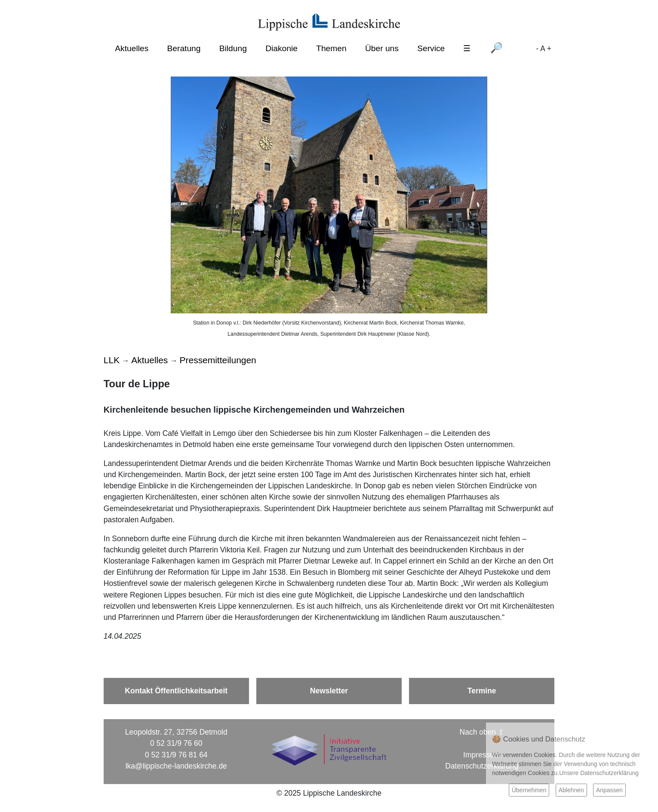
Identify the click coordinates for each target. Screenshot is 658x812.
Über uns (382, 48)
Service (431, 48)
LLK (112, 360)
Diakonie (281, 48)
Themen (331, 48)
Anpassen (609, 790)
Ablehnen (571, 790)
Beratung (184, 48)
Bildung (233, 48)
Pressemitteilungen (218, 360)
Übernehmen (529, 790)
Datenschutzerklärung (482, 766)
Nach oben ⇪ (482, 732)
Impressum (482, 755)
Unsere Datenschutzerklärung (599, 773)
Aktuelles (132, 48)
